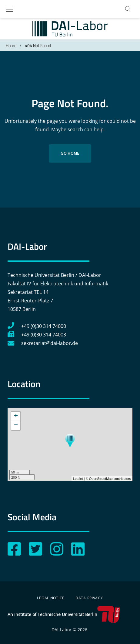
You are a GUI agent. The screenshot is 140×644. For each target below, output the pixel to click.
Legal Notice (51, 598)
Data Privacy (89, 598)
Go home (70, 153)
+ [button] (16, 416)
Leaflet (78, 479)
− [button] (16, 425)
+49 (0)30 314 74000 (37, 326)
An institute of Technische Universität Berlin (64, 615)
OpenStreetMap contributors (110, 479)
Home (11, 45)
